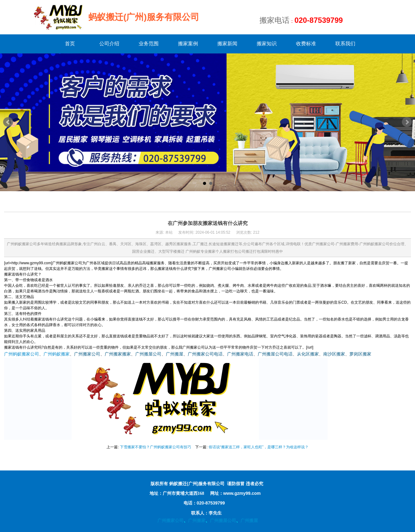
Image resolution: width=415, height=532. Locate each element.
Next (407, 122)
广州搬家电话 (240, 354)
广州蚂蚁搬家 (57, 354)
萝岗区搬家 (360, 354)
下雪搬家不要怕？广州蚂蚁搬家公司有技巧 (156, 447)
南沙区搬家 (334, 354)
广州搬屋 (175, 354)
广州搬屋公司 (148, 354)
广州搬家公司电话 (205, 354)
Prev (8, 122)
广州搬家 (197, 520)
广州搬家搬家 (118, 354)
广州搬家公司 (87, 354)
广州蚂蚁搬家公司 (22, 354)
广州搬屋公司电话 (275, 354)
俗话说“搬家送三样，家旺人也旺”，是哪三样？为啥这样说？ (259, 447)
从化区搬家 (308, 354)
